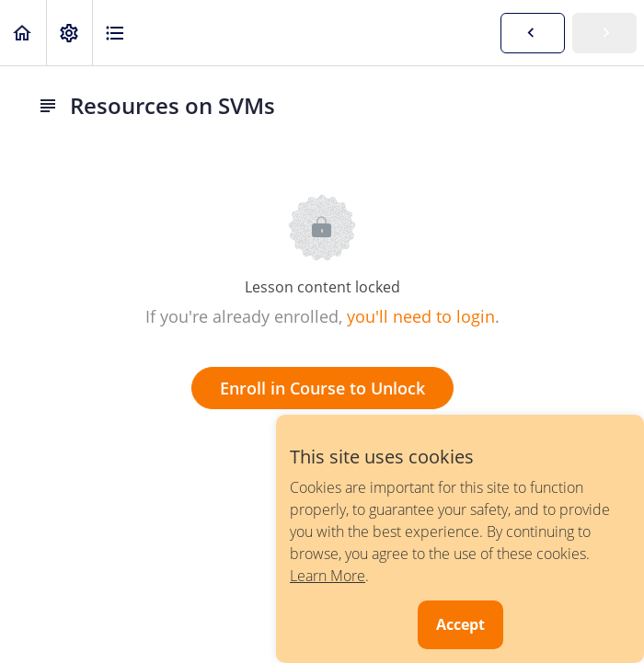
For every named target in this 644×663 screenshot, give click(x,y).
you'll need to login (421, 316)
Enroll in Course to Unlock (322, 388)
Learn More (328, 576)
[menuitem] (69, 33)
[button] (23, 33)
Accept (460, 624)
